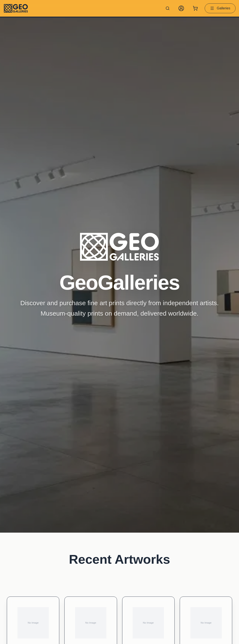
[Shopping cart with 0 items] (195, 8)
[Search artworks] (168, 8)
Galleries (220, 8)
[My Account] (181, 8)
